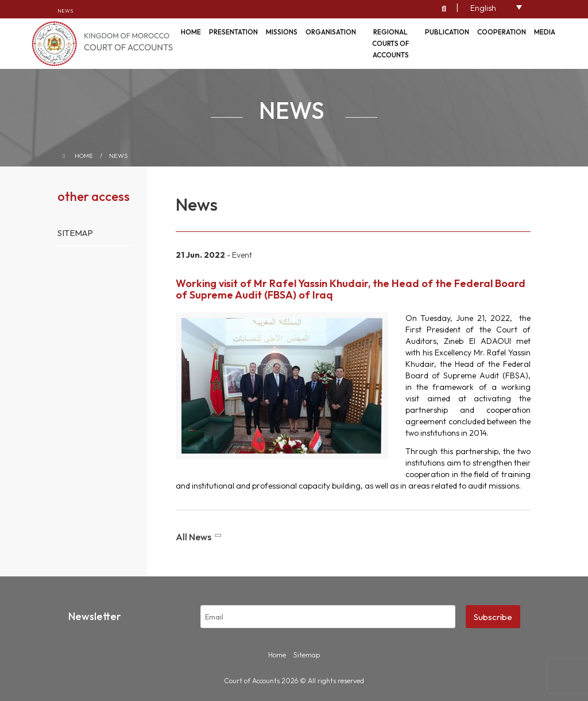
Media (545, 32)
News (65, 11)
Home (84, 156)
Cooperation (502, 32)
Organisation (331, 32)
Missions (282, 32)
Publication (447, 32)
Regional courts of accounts (390, 43)
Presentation (233, 32)
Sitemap (75, 233)
